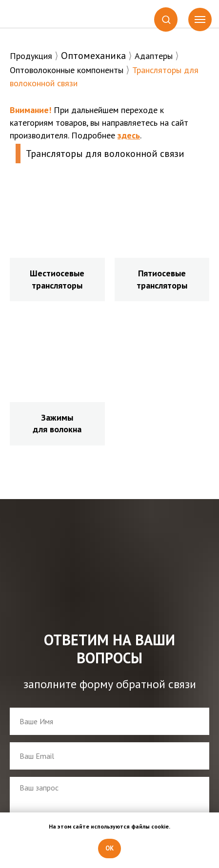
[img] (40, 14)
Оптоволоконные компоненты (67, 70)
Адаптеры (154, 56)
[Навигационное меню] (200, 19)
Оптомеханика (93, 56)
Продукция (31, 56)
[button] (166, 19)
